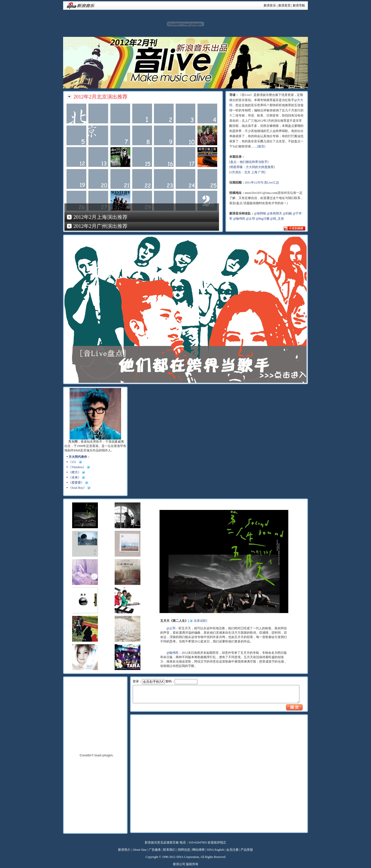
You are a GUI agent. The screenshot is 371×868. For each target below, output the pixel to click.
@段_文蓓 (277, 219)
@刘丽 (287, 213)
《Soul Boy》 (77, 488)
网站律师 (198, 850)
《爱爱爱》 (76, 483)
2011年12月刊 (254, 183)
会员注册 (232, 850)
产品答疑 (247, 850)
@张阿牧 (260, 213)
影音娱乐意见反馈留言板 (162, 842)
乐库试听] (200, 621)
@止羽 (251, 219)
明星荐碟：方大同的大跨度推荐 (252, 167)
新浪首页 (284, 5)
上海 (254, 172)
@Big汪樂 (263, 219)
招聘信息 (184, 850)
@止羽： (172, 628)
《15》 (73, 462)
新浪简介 (124, 850)
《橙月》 (75, 472)
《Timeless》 (77, 467)
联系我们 (169, 850)
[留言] (261, 146)
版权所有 (192, 864)
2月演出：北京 (240, 172)
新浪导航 (299, 5)
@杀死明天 (275, 213)
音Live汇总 (272, 183)
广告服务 (155, 850)
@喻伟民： (174, 653)
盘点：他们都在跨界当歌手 (249, 162)
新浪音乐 (270, 5)
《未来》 (75, 477)
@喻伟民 (239, 219)
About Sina (139, 850)
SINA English (215, 850)
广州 (261, 172)
